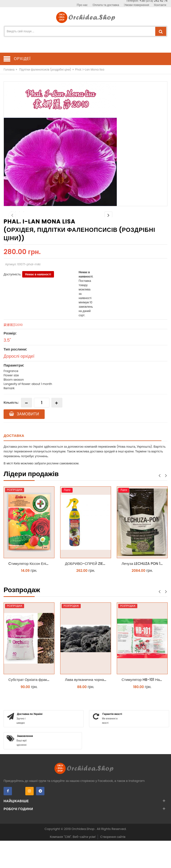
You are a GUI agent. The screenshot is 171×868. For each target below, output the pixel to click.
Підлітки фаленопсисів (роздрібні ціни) (45, 70)
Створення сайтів (113, 865)
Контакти (160, 5)
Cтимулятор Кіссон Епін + (30, 592)
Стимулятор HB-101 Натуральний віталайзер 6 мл (143, 708)
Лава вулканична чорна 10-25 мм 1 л (87, 708)
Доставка (14, 464)
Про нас (82, 5)
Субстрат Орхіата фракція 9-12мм (30, 708)
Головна (9, 70)
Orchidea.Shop (83, 857)
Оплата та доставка (106, 5)
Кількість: (11, 431)
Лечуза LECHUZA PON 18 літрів (143, 592)
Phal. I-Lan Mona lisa (90, 70)
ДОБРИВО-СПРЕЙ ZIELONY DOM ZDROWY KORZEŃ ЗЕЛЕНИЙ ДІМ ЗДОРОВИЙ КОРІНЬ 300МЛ (87, 592)
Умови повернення (137, 5)
